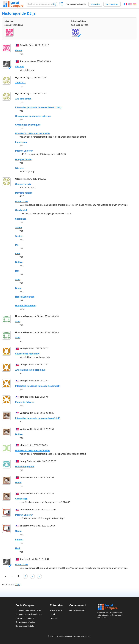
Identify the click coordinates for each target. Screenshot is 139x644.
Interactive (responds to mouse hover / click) (38, 107)
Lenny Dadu (26, 461)
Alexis (23, 61)
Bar (17, 271)
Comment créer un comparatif (28, 610)
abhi (22, 445)
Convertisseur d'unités (25, 622)
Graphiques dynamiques (28, 125)
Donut (18, 288)
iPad (18, 548)
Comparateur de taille (76, 4)
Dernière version (24, 193)
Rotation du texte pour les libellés (33, 133)
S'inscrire (95, 4)
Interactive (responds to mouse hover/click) (38, 386)
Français (125, 4)
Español (135, 4)
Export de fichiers (24, 402)
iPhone (19, 540)
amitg (23, 348)
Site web (20, 67)
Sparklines (21, 219)
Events (19, 50)
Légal (52, 614)
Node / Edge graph (25, 297)
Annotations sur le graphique (30, 370)
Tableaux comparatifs (25, 618)
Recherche (55, 4)
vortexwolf (25, 413)
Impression (21, 142)
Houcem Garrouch (25, 316)
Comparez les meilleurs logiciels (29, 614)
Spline (18, 228)
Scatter (19, 236)
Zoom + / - (20, 83)
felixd (23, 45)
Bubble (19, 262)
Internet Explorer (24, 151)
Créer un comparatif (61, 5)
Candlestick (21, 210)
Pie (17, 245)
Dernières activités (77, 610)
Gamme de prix (23, 184)
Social (110, 607)
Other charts (22, 201)
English (130, 4)
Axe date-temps (23, 99)
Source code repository (27, 354)
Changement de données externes (33, 116)
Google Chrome (23, 159)
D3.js (31, 13)
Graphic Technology (26, 305)
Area (18, 280)
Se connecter (112, 4)
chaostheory (26, 510)
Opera (18, 531)
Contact (53, 618)
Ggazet (19, 77)
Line (17, 254)
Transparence (56, 610)
